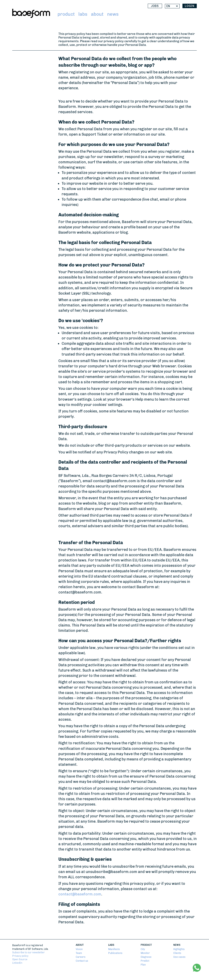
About (97, 14)
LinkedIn (17, 963)
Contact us (82, 961)
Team (79, 953)
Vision (79, 949)
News (113, 14)
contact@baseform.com (80, 894)
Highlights (179, 949)
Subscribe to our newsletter (28, 952)
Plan (143, 965)
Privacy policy (20, 956)
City (143, 949)
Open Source (20, 959)
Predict (145, 961)
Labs (83, 14)
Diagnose (146, 957)
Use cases (179, 957)
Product (66, 14)
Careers (81, 957)
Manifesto (114, 949)
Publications (115, 953)
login (190, 6)
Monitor (145, 953)
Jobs (155, 6)
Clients (177, 953)
